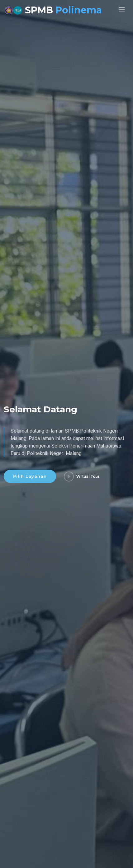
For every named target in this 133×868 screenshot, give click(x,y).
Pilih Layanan (30, 477)
